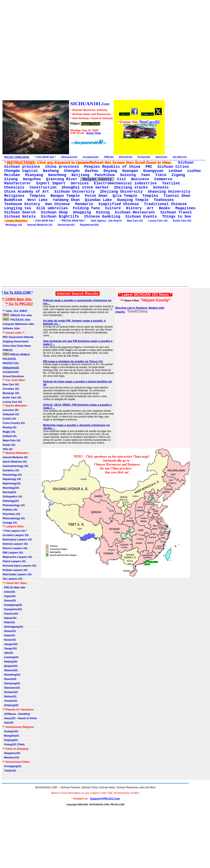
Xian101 (8, 723)
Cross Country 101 (14, 423)
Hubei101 (9, 635)
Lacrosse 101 (11, 410)
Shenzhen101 (11, 688)
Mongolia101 (11, 736)
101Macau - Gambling (16, 714)
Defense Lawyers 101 (15, 544)
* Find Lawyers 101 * (15, 531)
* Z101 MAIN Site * (45, 157)
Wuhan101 (10, 697)
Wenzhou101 (11, 758)
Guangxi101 (10, 731)
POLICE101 (126, 157)
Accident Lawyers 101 (16, 535)
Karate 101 (9, 445)
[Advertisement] (83, 51)
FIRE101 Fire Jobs (18, 315)
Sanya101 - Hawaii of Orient (20, 718)
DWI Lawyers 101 (13, 553)
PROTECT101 (11, 363)
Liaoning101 (11, 657)
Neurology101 (11, 488)
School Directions (13, 376)
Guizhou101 (10, 614)
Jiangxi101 (10, 649)
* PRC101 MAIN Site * (73, 221)
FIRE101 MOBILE (16, 354)
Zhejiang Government (15, 342)
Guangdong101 (12, 605)
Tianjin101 (9, 771)
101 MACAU (180, 157)
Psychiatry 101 (11, 514)
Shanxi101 (10, 679)
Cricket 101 (9, 419)
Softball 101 (10, 436)
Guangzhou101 (12, 609)
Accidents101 (91, 157)
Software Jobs (12, 328)
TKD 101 (8, 449)
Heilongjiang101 (13, 627)
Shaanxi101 (10, 670)
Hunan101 (9, 640)
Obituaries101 (69, 157)
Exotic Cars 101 (182, 221)
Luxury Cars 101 (158, 221)
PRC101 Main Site (14, 588)
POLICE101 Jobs (17, 320)
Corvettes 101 (11, 389)
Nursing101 (9, 492)
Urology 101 (10, 523)
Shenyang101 (11, 683)
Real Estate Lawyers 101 (17, 574)
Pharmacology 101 (14, 505)
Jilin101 (8, 653)
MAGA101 (161, 157)
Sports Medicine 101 (15, 462)
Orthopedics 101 (12, 497)
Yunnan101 (10, 701)
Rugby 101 (9, 432)
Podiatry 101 (10, 510)
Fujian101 (9, 596)
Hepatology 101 (12, 479)
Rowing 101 (10, 427)
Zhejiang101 (11, 705)
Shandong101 (12, 675)
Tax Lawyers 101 (13, 579)
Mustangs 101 (13, 225)
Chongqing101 (12, 766)
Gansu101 (9, 601)
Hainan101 (10, 618)
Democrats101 (66, 225)
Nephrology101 (12, 484)
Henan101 (9, 631)
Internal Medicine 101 (40, 225)
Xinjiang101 (10, 740)
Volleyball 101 (11, 414)
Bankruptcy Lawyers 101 (17, 540)
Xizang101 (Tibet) (14, 744)
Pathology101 (11, 501)
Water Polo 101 (12, 441)
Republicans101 (89, 225)
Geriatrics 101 (11, 470)
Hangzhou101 (12, 753)
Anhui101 (9, 592)
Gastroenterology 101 (15, 466)
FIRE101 (109, 157)
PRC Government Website (18, 337)
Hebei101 (9, 622)
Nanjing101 (10, 662)
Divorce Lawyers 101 (15, 548)
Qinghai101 (10, 666)
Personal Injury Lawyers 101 (19, 566)
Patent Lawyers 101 (14, 561)
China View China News (17, 346)
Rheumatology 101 (14, 518)
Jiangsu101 (10, 644)
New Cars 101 (135, 221)
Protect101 (144, 157)
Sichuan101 (10, 692)
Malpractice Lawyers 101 (17, 557)
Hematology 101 (12, 475)
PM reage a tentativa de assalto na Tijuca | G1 (73, 361)
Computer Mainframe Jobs (18, 324)
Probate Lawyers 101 (15, 570)
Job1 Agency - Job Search (106, 221)
